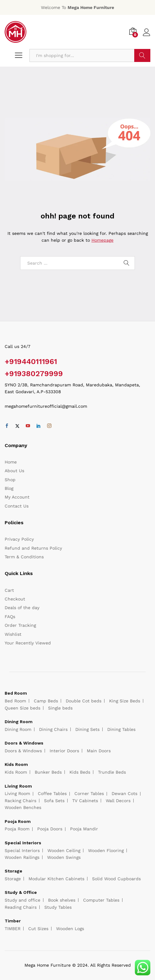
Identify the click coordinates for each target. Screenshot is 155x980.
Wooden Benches (23, 807)
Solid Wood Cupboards (116, 879)
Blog (9, 488)
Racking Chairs (20, 801)
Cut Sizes (38, 929)
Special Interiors (22, 850)
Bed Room (15, 701)
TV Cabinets (85, 801)
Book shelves (62, 900)
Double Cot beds (84, 701)
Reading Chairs (21, 907)
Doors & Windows (23, 751)
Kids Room (16, 772)
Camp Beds (46, 701)
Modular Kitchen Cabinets (56, 879)
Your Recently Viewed (28, 643)
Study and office (22, 900)
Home (11, 462)
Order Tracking (20, 625)
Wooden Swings (64, 857)
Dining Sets (87, 729)
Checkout (15, 599)
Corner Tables (89, 793)
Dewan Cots (124, 793)
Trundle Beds (112, 772)
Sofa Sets (54, 801)
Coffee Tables (52, 793)
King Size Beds (125, 701)
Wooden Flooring (106, 850)
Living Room (17, 793)
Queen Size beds (22, 708)
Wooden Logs (70, 929)
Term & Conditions (24, 557)
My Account (17, 497)
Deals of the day (22, 608)
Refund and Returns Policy (33, 548)
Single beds (60, 708)
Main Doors (99, 751)
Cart (9, 590)
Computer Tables (101, 900)
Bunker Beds (48, 772)
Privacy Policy (19, 539)
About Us (14, 471)
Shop (10, 480)
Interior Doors (64, 751)
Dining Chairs (53, 729)
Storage (13, 879)
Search (142, 55)
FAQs (10, 617)
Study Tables (58, 907)
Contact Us (17, 506)
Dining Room (18, 729)
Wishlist (13, 634)
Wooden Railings (22, 857)
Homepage (102, 240)
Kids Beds (80, 772)
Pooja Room (17, 829)
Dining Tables (121, 729)
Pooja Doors (50, 829)
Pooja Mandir (84, 829)
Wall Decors (118, 801)
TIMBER (13, 929)
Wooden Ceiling (64, 850)
